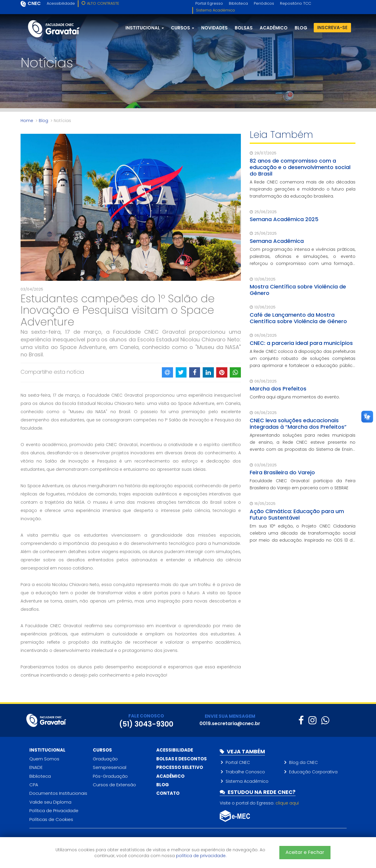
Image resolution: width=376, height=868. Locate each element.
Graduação (105, 759)
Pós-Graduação (110, 776)
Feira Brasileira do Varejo (282, 472)
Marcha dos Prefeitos (278, 389)
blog (301, 28)
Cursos (102, 750)
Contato (168, 793)
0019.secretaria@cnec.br (230, 723)
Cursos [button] (183, 28)
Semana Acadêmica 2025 (284, 219)
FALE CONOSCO (146, 716)
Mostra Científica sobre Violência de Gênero (298, 290)
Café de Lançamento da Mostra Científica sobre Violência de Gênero (298, 318)
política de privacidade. (201, 856)
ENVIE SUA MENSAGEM (230, 716)
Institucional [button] (145, 28)
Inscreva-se (332, 27)
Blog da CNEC (303, 762)
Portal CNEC (238, 762)
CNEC (34, 3)
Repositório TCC (296, 3)
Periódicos (264, 3)
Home (27, 121)
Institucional (47, 750)
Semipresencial (110, 767)
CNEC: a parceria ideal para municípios (301, 343)
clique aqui (287, 803)
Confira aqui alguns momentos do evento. (295, 397)
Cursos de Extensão (114, 785)
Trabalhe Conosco (245, 772)
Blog (43, 121)
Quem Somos (44, 759)
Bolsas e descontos (182, 759)
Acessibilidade (61, 3)
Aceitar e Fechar (305, 852)
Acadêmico (274, 28)
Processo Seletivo (180, 767)
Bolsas (244, 28)
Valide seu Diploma (50, 802)
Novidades (214, 28)
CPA (34, 785)
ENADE (36, 767)
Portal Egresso (209, 3)
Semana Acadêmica (277, 241)
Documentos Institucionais (58, 793)
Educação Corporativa (313, 772)
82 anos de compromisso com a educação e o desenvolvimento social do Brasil (300, 167)
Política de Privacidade (54, 811)
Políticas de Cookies (51, 819)
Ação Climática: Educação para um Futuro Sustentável (297, 514)
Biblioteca (238, 3)
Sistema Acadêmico (215, 10)
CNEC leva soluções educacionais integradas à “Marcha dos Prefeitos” (298, 424)
